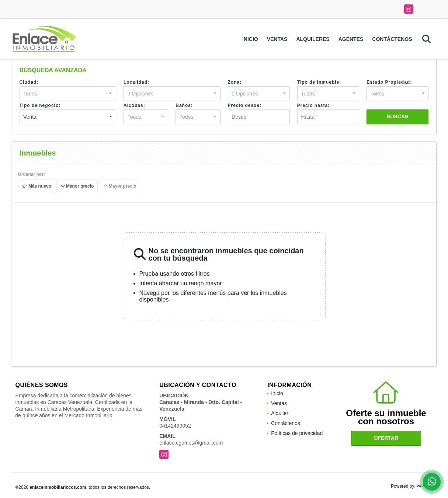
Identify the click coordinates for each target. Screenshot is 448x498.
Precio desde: (245, 105)
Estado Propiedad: (389, 82)
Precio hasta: (313, 105)
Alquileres (313, 39)
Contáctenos (392, 39)
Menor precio (77, 187)
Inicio (250, 39)
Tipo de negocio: (40, 105)
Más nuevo (36, 187)
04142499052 (175, 426)
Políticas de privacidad (297, 433)
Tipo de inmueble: (319, 82)
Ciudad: (29, 82)
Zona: (235, 82)
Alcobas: (134, 105)
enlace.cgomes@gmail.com (191, 443)
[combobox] (68, 94)
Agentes (351, 39)
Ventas (277, 39)
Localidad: (136, 82)
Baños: (184, 105)
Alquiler (280, 413)
